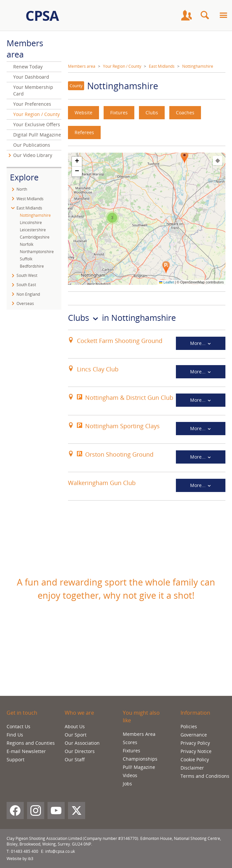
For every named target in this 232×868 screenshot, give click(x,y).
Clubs (152, 113)
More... (201, 343)
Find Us (15, 735)
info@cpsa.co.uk (60, 851)
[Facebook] (15, 811)
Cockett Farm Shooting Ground (120, 341)
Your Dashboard (31, 77)
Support (16, 759)
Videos (130, 775)
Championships (140, 759)
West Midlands (30, 199)
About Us (75, 726)
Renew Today (28, 67)
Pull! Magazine (139, 767)
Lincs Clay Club (98, 369)
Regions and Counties (31, 743)
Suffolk (26, 259)
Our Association (82, 743)
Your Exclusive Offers (37, 124)
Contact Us (18, 726)
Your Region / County (122, 66)
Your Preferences (32, 104)
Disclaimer (192, 768)
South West (27, 275)
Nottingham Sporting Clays (122, 426)
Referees (84, 132)
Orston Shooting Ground (119, 454)
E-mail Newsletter (26, 751)
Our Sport (76, 735)
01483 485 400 (25, 851)
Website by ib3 (20, 859)
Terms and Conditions (205, 776)
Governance (194, 735)
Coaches (185, 113)
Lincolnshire (31, 223)
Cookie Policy (195, 759)
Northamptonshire (37, 252)
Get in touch (22, 713)
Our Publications (32, 145)
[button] (166, 267)
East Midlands (162, 66)
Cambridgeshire (35, 237)
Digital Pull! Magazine (37, 135)
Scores (130, 742)
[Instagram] (36, 811)
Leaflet (166, 282)
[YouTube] (56, 811)
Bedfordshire (32, 266)
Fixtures (119, 113)
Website (83, 113)
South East (26, 285)
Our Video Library (33, 155)
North (22, 189)
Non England (28, 294)
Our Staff (75, 759)
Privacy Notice (196, 751)
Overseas (25, 303)
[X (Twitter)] (77, 811)
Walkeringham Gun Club (102, 483)
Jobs (127, 784)
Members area (82, 66)
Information (195, 713)
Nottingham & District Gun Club (129, 397)
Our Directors (80, 751)
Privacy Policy (195, 743)
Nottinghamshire (198, 66)
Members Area (139, 734)
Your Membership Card (33, 90)
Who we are (79, 713)
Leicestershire (33, 230)
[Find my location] (217, 161)
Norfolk (27, 244)
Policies (189, 726)
